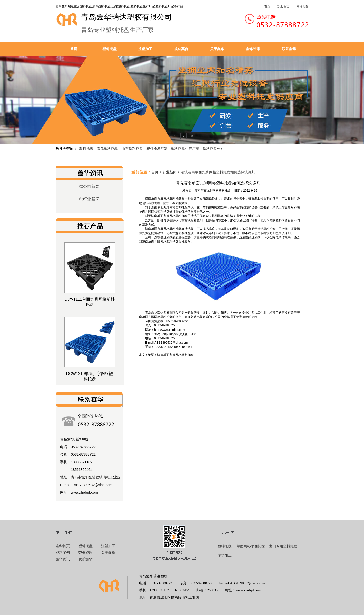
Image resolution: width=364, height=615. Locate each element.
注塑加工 (145, 49)
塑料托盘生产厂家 (185, 149)
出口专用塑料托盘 (283, 546)
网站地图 (302, 6)
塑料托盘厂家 (157, 149)
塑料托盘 (109, 49)
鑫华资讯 (253, 49)
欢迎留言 (283, 6)
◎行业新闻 (89, 199)
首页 (267, 6)
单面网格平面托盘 (251, 546)
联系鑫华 (289, 49)
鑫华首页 (63, 546)
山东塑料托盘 (132, 149)
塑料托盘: (225, 546)
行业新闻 (170, 172)
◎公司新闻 (89, 186)
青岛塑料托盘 (107, 149)
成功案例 (181, 49)
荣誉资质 (85, 553)
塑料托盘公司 (213, 149)
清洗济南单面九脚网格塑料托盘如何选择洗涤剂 (218, 172)
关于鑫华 (217, 49)
